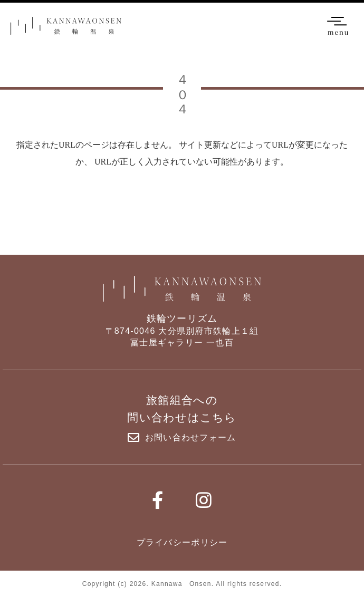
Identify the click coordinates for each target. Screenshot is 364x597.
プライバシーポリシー (182, 542)
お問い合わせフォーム (182, 438)
